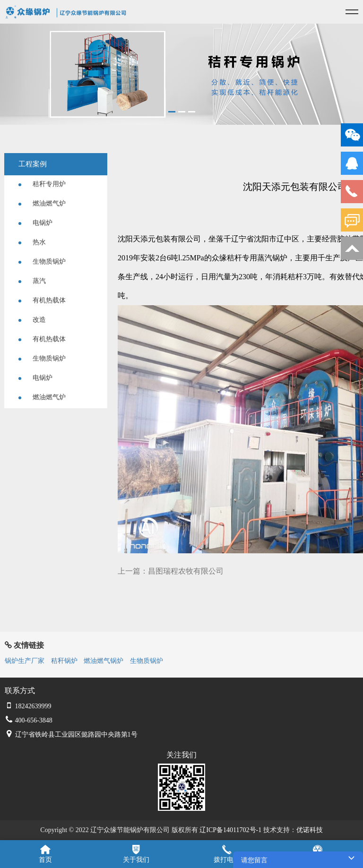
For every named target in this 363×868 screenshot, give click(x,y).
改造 (32, 320)
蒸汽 (32, 281)
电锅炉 (35, 223)
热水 (32, 242)
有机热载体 (42, 300)
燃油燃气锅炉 (104, 661)
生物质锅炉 (42, 262)
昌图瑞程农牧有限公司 (186, 571)
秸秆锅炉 (64, 661)
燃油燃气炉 (42, 203)
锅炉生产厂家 (25, 661)
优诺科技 (310, 830)
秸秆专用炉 (42, 184)
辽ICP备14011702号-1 (230, 830)
